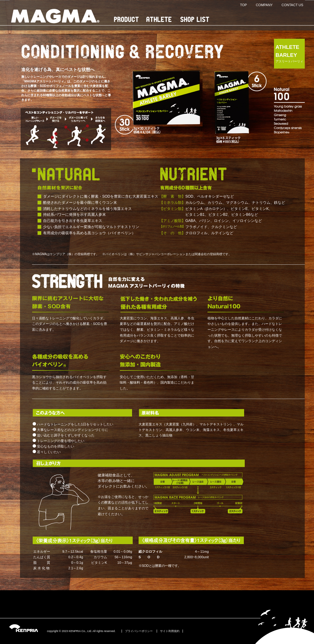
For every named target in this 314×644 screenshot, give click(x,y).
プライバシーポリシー (139, 631)
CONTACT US (293, 5)
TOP (244, 5)
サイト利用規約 (170, 631)
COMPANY (264, 5)
